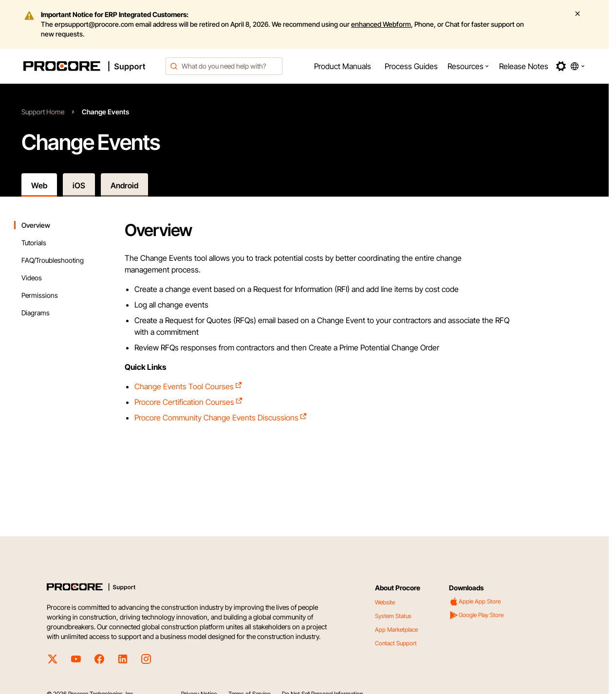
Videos (32, 278)
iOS (79, 185)
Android (124, 185)
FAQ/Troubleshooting (53, 260)
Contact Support (396, 643)
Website (385, 602)
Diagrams (36, 313)
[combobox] (224, 66)
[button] (468, 66)
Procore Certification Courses (189, 402)
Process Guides (411, 66)
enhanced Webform (381, 24)
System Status (393, 616)
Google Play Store (476, 615)
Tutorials (34, 243)
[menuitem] (343, 66)
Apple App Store (475, 602)
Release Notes (524, 66)
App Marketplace (396, 630)
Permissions (40, 295)
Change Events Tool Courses (188, 386)
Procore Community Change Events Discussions (221, 418)
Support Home (43, 112)
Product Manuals (343, 66)
